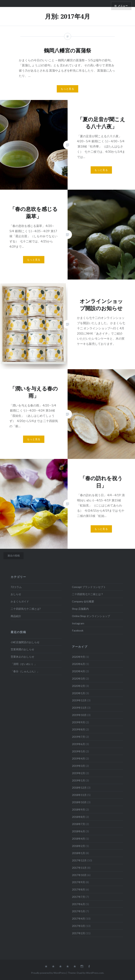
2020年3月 (79, 679)
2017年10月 (79, 875)
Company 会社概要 (83, 601)
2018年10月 (79, 802)
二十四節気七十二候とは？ (88, 594)
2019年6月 (79, 744)
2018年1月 (79, 853)
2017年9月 (79, 882)
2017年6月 (79, 904)
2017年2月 (79, 933)
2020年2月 (79, 686)
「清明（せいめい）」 (24, 664)
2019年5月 (79, 751)
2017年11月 (79, 868)
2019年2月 (79, 773)
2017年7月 (79, 897)
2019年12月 (79, 700)
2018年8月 (79, 817)
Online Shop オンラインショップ (91, 616)
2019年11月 (79, 708)
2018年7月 (79, 824)
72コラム (16, 587)
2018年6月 (79, 831)
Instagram (78, 623)
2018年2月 (79, 846)
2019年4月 (79, 758)
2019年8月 (79, 729)
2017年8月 (79, 889)
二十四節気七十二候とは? (26, 609)
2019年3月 (79, 766)
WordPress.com (95, 973)
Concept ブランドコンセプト (89, 587)
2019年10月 (79, 715)
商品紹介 (16, 616)
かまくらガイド (20, 601)
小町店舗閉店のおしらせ (25, 642)
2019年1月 (79, 780)
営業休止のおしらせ (22, 657)
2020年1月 (79, 693)
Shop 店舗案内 (80, 609)
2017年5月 (79, 911)
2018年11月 (79, 795)
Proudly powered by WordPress (48, 973)
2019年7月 (79, 737)
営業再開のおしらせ (22, 649)
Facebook (78, 630)
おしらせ (16, 594)
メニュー (122, 6)
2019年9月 (79, 722)
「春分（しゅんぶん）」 (25, 671)
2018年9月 (79, 809)
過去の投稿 (14, 555)
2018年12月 (79, 788)
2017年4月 (79, 919)
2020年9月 (79, 657)
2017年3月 (79, 926)
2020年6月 (79, 664)
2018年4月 (79, 839)
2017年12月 (79, 860)
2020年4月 (79, 671)
